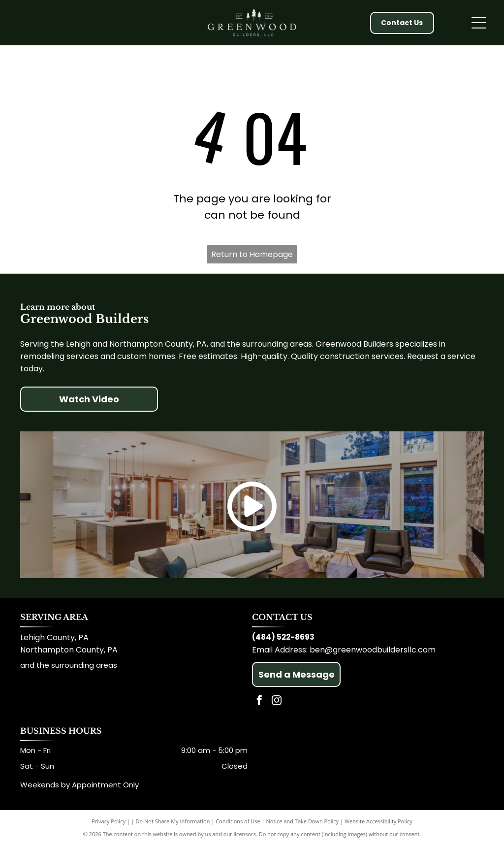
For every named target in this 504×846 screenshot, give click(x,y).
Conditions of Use (238, 821)
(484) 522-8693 (283, 637)
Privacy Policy (109, 821)
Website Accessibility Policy (378, 821)
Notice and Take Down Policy (303, 821)
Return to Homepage (252, 254)
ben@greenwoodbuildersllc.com (373, 650)
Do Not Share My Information (173, 821)
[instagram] (277, 701)
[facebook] (259, 701)
